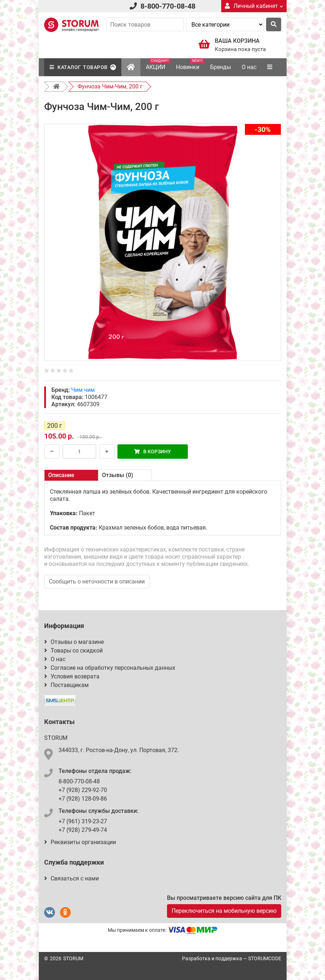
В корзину (152, 452)
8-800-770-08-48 (168, 6)
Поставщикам (66, 685)
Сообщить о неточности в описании (97, 581)
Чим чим (83, 390)
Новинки (190, 64)
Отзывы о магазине (74, 642)
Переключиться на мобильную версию (224, 911)
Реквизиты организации (80, 842)
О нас (249, 67)
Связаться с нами (71, 878)
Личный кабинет (254, 6)
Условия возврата (72, 676)
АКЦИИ (158, 64)
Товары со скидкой (73, 651)
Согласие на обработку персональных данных (110, 668)
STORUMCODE (265, 958)
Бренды (220, 67)
